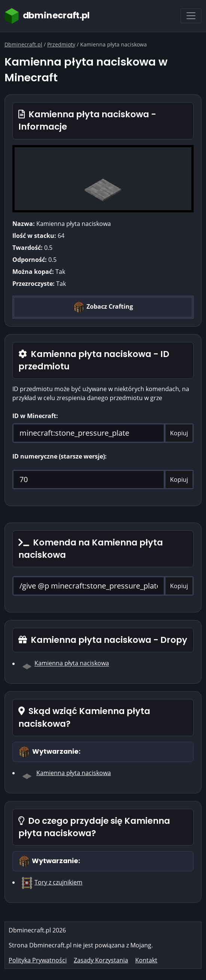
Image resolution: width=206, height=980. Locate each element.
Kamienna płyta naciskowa (72, 663)
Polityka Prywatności (38, 960)
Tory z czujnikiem (58, 882)
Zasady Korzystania (101, 960)
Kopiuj (179, 433)
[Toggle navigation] (191, 16)
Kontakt (146, 960)
